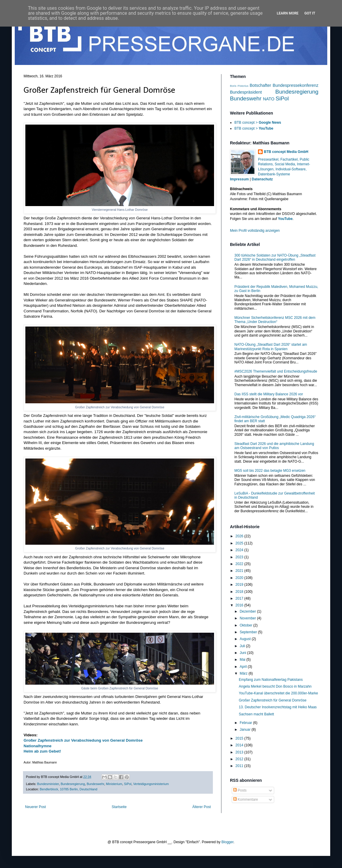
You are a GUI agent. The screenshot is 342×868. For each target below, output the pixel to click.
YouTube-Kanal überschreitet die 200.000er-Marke (278, 693)
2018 (240, 592)
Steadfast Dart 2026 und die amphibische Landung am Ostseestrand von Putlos (274, 446)
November (248, 618)
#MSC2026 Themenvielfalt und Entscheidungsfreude (276, 371)
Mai (243, 660)
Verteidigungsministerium (151, 784)
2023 (240, 557)
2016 (240, 605)
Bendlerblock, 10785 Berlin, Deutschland (69, 789)
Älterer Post (202, 807)
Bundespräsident (246, 92)
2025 (240, 543)
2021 (240, 571)
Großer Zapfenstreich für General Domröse (273, 700)
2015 (240, 738)
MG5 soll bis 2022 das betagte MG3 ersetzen (270, 471)
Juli (243, 646)
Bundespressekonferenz (296, 85)
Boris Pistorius (239, 86)
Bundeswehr (95, 784)
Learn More (288, 13)
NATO (269, 99)
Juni (243, 653)
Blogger (227, 842)
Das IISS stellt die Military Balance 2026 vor (269, 394)
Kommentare (246, 800)
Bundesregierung (73, 784)
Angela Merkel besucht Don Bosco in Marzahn (275, 686)
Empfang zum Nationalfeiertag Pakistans (271, 680)
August (246, 639)
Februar (246, 723)
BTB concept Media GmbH (286, 152)
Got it (310, 13)
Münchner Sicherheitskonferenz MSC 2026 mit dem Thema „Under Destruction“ (275, 320)
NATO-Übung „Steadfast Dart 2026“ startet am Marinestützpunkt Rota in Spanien (271, 347)
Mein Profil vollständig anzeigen (255, 231)
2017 (240, 598)
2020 (240, 578)
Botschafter (260, 85)
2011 (240, 766)
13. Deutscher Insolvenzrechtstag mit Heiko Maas (278, 707)
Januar (246, 730)
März (244, 673)
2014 (240, 745)
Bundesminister (48, 784)
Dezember (248, 611)
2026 (240, 536)
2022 (240, 564)
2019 (240, 585)
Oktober (246, 625)
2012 (240, 759)
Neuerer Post (36, 807)
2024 (240, 550)
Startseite (119, 807)
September (249, 632)
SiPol (128, 784)
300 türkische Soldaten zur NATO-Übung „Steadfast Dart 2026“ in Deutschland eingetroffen (275, 257)
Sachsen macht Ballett (256, 714)
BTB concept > (258, 123)
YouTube (285, 219)
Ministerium (114, 784)
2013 (240, 752)
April (244, 667)
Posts (240, 790)
